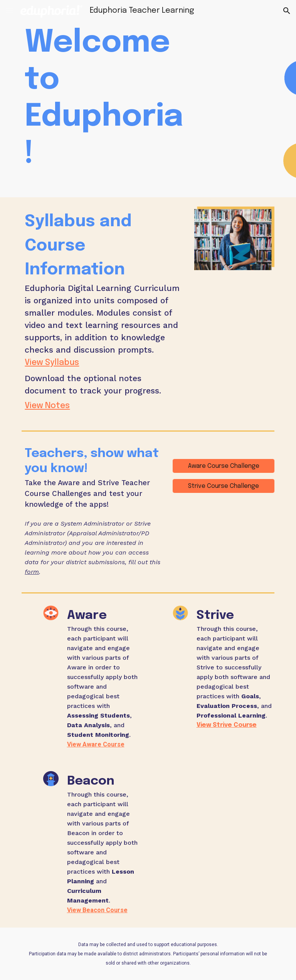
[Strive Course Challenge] (223, 486)
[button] (9, 11)
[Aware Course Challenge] (223, 466)
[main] (105, 99)
